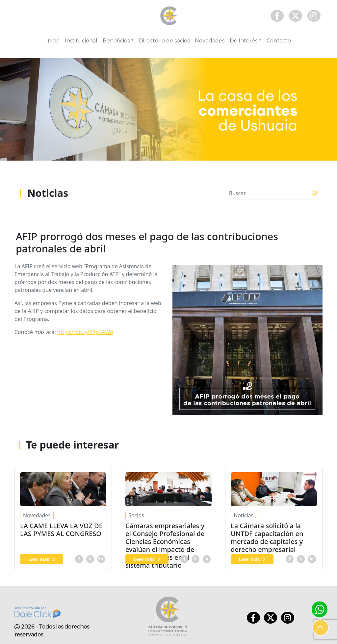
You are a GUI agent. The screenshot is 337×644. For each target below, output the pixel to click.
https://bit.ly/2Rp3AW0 (85, 332)
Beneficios (116, 41)
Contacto (279, 41)
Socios (136, 515)
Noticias (244, 515)
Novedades (210, 41)
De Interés (244, 41)
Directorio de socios (164, 41)
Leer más (42, 559)
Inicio (53, 41)
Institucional (81, 41)
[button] (321, 628)
